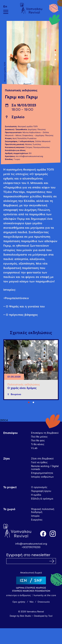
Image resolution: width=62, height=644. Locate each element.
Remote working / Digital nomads (45, 468)
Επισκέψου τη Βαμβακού (45, 433)
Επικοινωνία (44, 602)
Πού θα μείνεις (39, 437)
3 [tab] (55, 59)
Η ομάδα (36, 495)
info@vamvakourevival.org (31, 544)
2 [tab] (55, 55)
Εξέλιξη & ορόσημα (42, 499)
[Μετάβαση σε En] (6, 7)
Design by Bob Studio (20, 616)
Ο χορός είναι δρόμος (22, 388)
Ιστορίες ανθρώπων (42, 477)
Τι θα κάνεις (38, 444)
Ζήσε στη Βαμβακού (42, 459)
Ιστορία (35, 516)
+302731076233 (31, 547)
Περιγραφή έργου (41, 491)
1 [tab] (55, 50)
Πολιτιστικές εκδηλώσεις (21, 91)
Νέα (31, 602)
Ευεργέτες (37, 520)
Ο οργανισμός (39, 487)
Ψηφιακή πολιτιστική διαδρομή (43, 511)
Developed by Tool (43, 616)
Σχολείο (18, 117)
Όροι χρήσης (19, 602)
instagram (53, 533)
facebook (43, 533)
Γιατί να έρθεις (39, 462)
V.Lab (34, 448)
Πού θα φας (38, 441)
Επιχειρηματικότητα (42, 473)
